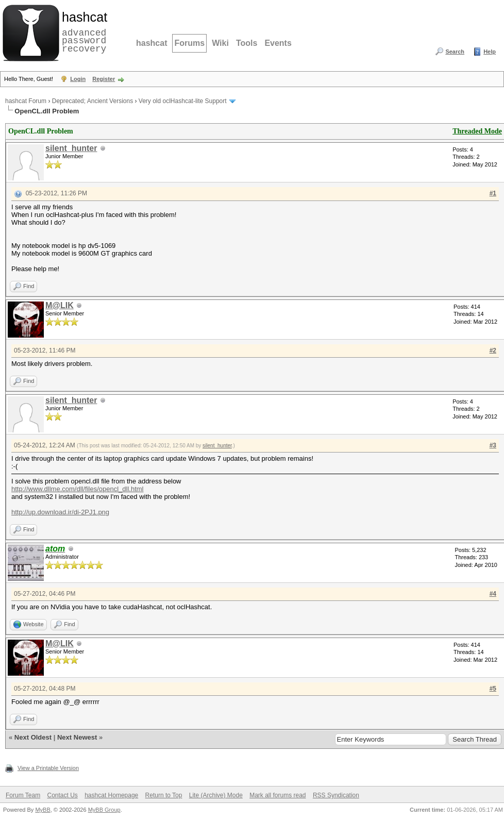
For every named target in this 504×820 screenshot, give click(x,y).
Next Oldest (33, 737)
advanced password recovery (82, 31)
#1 (493, 193)
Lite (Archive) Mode (216, 795)
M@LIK (60, 305)
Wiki (220, 43)
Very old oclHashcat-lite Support (183, 101)
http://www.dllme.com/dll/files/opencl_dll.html (78, 489)
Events (278, 43)
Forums (189, 43)
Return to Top (164, 795)
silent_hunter (71, 148)
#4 (493, 594)
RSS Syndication (336, 795)
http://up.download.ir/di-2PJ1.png (60, 512)
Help (490, 52)
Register (104, 79)
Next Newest (77, 737)
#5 (493, 689)
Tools (247, 43)
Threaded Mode (477, 131)
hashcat (152, 43)
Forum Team (23, 795)
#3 (493, 445)
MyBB (43, 810)
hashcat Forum (26, 101)
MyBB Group (104, 810)
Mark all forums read (278, 795)
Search (455, 52)
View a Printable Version (48, 768)
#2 (493, 350)
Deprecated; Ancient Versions (93, 101)
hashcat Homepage (111, 795)
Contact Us (62, 795)
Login (78, 79)
